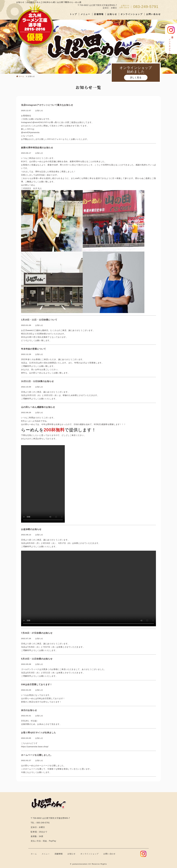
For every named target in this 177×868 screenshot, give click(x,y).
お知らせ (112, 14)
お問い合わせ (153, 14)
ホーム (34, 854)
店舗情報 (99, 14)
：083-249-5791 (144, 7)
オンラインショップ (132, 14)
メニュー (86, 14)
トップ (73, 14)
